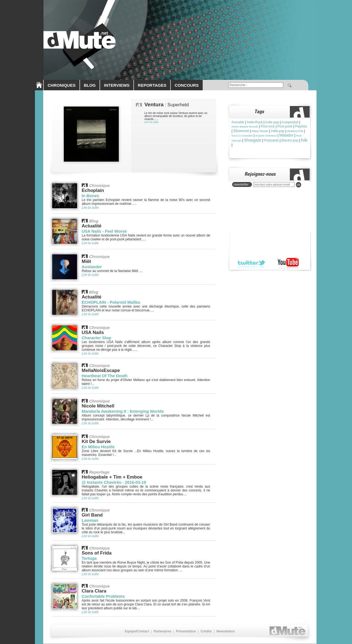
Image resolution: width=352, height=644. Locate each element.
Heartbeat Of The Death (105, 376)
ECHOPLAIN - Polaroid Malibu (111, 302)
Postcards (271, 140)
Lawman (90, 520)
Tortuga (89, 558)
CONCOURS (187, 85)
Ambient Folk (295, 131)
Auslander (92, 267)
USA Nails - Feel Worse (104, 231)
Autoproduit (290, 122)
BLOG (90, 85)
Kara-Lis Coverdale (242, 136)
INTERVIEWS (117, 85)
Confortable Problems (103, 596)
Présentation (186, 631)
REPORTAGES (152, 85)
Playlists (301, 126)
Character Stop (97, 338)
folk (304, 140)
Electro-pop (290, 140)
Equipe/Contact (137, 631)
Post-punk (285, 126)
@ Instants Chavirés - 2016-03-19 (114, 482)
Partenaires (162, 631)
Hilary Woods (260, 131)
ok (299, 185)
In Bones (90, 196)
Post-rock (268, 126)
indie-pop (278, 131)
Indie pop (272, 122)
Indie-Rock (255, 122)
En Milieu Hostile (98, 447)
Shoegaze (253, 140)
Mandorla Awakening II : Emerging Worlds (123, 411)
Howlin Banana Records (245, 127)
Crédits (206, 631)
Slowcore (241, 131)
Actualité (238, 122)
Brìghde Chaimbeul (266, 136)
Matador (286, 135)
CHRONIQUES (62, 85)
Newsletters (226, 631)
